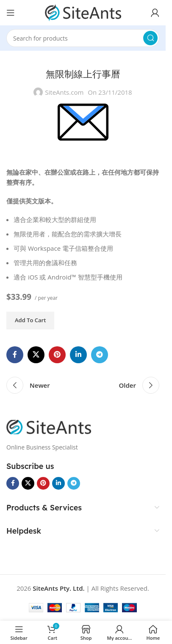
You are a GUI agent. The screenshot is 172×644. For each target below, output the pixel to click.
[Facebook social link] (15, 355)
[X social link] (36, 355)
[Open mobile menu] (11, 13)
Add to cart (30, 320)
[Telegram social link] (100, 355)
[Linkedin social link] (78, 355)
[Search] (83, 38)
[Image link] (49, 426)
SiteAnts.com (64, 92)
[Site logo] (83, 12)
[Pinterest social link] (57, 355)
